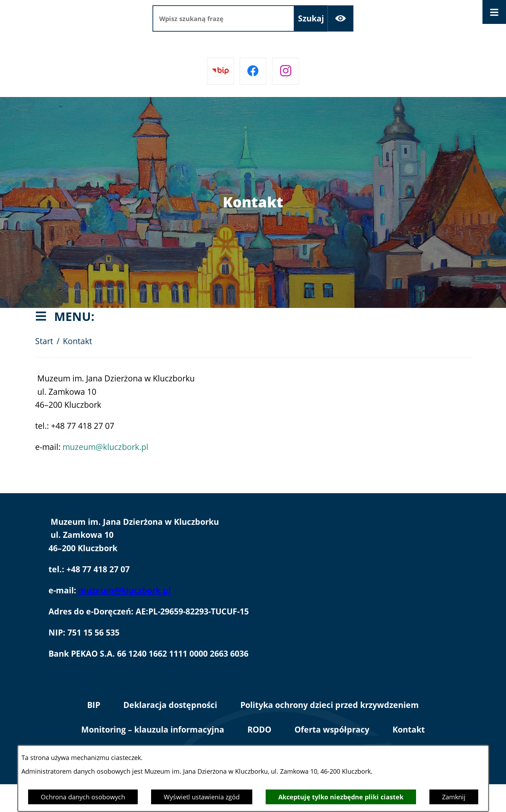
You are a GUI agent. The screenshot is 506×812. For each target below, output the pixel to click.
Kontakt (409, 730)
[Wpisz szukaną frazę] (223, 18)
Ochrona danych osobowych (83, 797)
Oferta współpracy (332, 730)
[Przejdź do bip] (220, 71)
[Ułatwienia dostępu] (341, 18)
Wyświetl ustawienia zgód (202, 797)
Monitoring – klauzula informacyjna (153, 730)
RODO (259, 730)
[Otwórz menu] (494, 12)
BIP (94, 705)
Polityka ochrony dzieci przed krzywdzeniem (330, 705)
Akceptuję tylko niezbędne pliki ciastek (341, 797)
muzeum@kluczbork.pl (105, 447)
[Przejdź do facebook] (253, 71)
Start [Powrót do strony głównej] (44, 341)
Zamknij (454, 797)
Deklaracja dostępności (170, 705)
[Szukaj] (311, 18)
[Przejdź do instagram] (286, 71)
